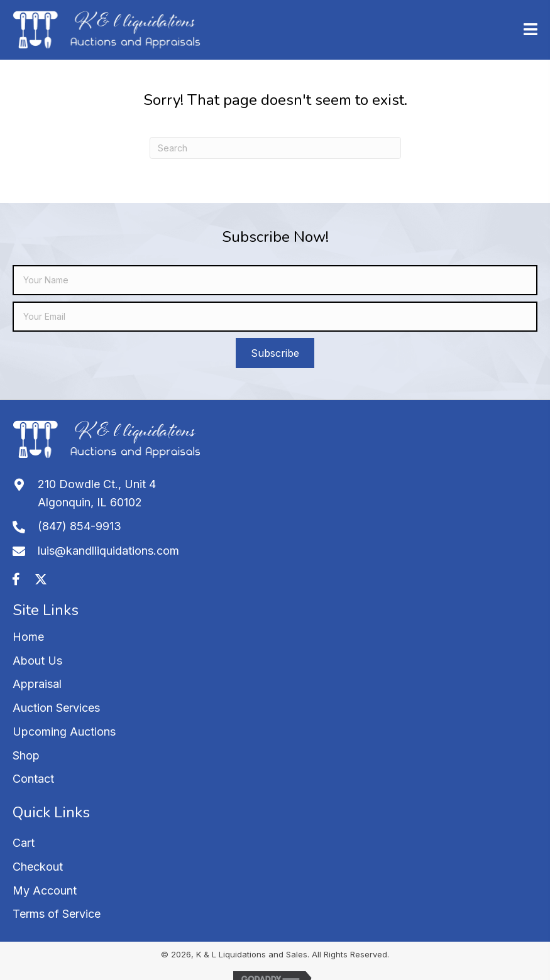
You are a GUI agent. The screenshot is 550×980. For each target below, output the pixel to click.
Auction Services (56, 708)
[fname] (275, 280)
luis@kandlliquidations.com (108, 551)
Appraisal (37, 684)
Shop (26, 755)
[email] (275, 317)
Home (28, 637)
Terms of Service (57, 914)
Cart (24, 843)
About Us (37, 661)
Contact (33, 779)
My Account (45, 890)
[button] (275, 353)
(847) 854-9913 (80, 526)
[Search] (275, 148)
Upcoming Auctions (64, 732)
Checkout (38, 867)
